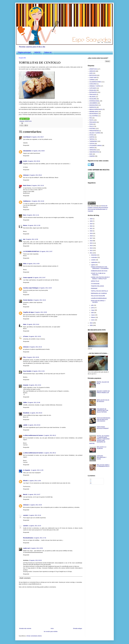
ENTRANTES (93, 92)
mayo (93, 310)
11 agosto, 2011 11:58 (34, 481)
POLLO (92, 126)
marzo (93, 315)
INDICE (37, 52)
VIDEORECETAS (94, 152)
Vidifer (25, 402)
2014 (91, 246)
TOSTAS (92, 143)
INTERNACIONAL (95, 101)
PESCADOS (93, 122)
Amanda (26, 385)
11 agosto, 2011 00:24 (36, 413)
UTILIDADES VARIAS (96, 146)
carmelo (26, 515)
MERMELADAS (94, 112)
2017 (91, 238)
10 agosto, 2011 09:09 (38, 151)
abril (93, 313)
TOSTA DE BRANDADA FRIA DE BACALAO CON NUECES (103, 419)
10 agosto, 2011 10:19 (37, 185)
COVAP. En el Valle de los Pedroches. (98, 274)
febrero (93, 317)
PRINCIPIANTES (94, 131)
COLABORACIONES (95, 82)
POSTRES (92, 129)
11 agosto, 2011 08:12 (50, 435)
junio (93, 308)
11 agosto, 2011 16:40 (36, 505)
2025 (91, 221)
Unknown (26, 175)
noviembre (94, 257)
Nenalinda (26, 413)
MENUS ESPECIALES (96, 109)
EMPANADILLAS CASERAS (99, 293)
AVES (91, 73)
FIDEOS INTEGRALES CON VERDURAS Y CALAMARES (100, 268)
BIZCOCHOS (93, 75)
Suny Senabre (27, 371)
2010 (91, 323)
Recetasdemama (28, 538)
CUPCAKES (93, 88)
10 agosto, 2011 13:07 (46, 251)
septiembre (94, 262)
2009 (91, 325)
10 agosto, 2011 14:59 (33, 264)
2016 (91, 241)
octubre (93, 260)
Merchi (25, 494)
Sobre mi (48, 52)
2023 (91, 224)
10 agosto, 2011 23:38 (34, 402)
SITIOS (91, 135)
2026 (91, 219)
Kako (25, 324)
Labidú (25, 425)
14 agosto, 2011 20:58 (36, 548)
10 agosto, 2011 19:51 (35, 336)
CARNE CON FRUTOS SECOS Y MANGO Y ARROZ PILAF (100, 278)
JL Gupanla (27, 470)
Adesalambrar (27, 151)
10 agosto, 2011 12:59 (32, 239)
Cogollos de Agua (28, 312)
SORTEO (92, 137)
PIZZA (91, 124)
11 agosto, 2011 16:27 (34, 494)
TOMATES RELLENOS (97, 286)
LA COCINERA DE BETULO (31, 251)
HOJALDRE (93, 99)
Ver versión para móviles (51, 631)
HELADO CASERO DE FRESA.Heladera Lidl (103, 392)
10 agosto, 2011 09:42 (36, 175)
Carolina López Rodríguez (31, 288)
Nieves (25, 225)
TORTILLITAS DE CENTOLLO (99, 291)
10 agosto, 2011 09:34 (34, 161)
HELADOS (92, 97)
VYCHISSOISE (95, 284)
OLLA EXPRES (94, 116)
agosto (93, 265)
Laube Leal (26, 548)
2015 (91, 243)
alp (24, 239)
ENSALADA (93, 90)
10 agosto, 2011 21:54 (38, 371)
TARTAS (92, 139)
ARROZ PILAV (95, 281)
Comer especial (28, 278)
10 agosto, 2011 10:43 (38, 201)
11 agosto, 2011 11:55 (37, 470)
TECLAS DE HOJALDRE (98, 296)
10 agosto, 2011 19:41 (33, 324)
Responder (26, 145)
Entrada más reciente (25, 628)
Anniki (25, 161)
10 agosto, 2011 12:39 (34, 225)
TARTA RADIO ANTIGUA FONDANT (103, 428)
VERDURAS (93, 150)
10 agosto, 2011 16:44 (39, 300)
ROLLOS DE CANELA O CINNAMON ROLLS (103, 466)
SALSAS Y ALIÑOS (95, 133)
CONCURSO (93, 84)
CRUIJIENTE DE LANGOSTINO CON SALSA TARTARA (102, 411)
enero (93, 320)
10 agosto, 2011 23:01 (35, 385)
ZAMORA (92, 156)
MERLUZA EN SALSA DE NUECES (103, 401)
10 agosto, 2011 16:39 (45, 288)
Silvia (25, 264)
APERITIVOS (28, 121)
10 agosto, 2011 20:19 (36, 347)
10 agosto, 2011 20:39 (33, 357)
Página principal (24, 52)
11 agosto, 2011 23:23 (35, 526)
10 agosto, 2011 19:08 (40, 312)
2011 (91, 253)
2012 (91, 250)
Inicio (52, 628)
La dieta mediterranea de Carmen (33, 435)
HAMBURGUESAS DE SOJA (99, 271)
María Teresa (27, 185)
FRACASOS (93, 94)
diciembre (94, 255)
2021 (91, 228)
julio (92, 305)
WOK (91, 154)
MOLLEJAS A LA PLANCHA (101, 448)
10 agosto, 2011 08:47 (37, 137)
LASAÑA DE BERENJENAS (99, 298)
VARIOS (92, 148)
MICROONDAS (94, 114)
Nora (25, 215)
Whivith (25, 481)
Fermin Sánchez (28, 300)
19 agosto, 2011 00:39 (35, 560)
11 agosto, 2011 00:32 (34, 425)
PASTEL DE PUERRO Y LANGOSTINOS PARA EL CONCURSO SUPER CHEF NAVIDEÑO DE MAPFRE (99, 440)
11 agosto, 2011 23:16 (35, 515)
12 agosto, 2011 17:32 (40, 538)
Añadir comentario (25, 578)
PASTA (91, 120)
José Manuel (27, 137)
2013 (91, 248)
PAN (91, 118)
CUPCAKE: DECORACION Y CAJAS (102, 457)
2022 (91, 226)
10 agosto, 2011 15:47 (39, 278)
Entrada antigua (78, 628)
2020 (91, 231)
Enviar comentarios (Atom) (34, 636)
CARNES (92, 80)
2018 (91, 236)
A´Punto (26, 336)
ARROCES (92, 71)
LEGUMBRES (93, 103)
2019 (91, 233)
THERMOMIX (93, 141)
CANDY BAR (93, 77)
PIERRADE (94, 288)
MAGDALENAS (94, 105)
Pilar (24, 357)
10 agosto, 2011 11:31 (33, 215)
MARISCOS (93, 107)
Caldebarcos (27, 201)
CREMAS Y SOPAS (95, 86)
